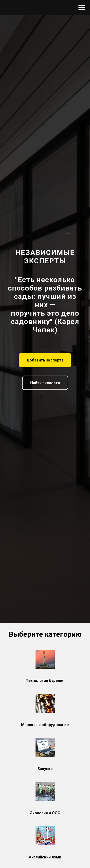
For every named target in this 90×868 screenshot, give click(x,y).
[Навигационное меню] (82, 8)
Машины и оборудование (45, 725)
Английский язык (45, 857)
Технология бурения (45, 681)
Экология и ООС (45, 813)
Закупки (45, 769)
